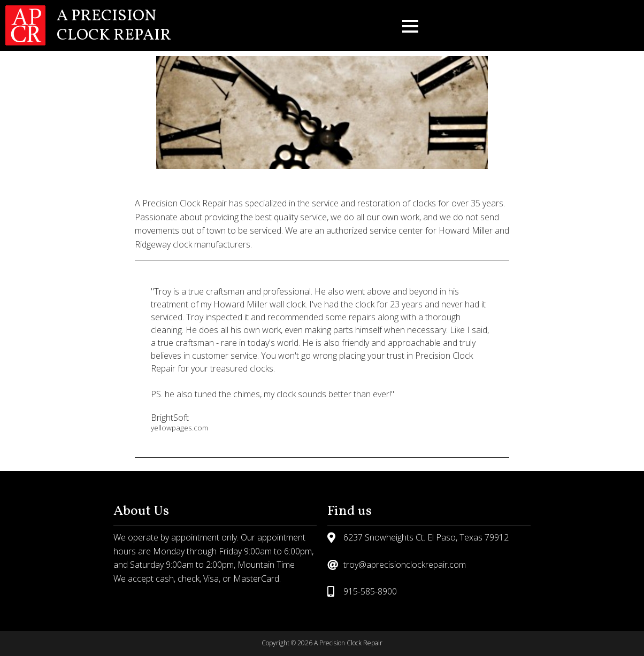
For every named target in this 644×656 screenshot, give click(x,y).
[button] (410, 25)
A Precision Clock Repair (114, 26)
